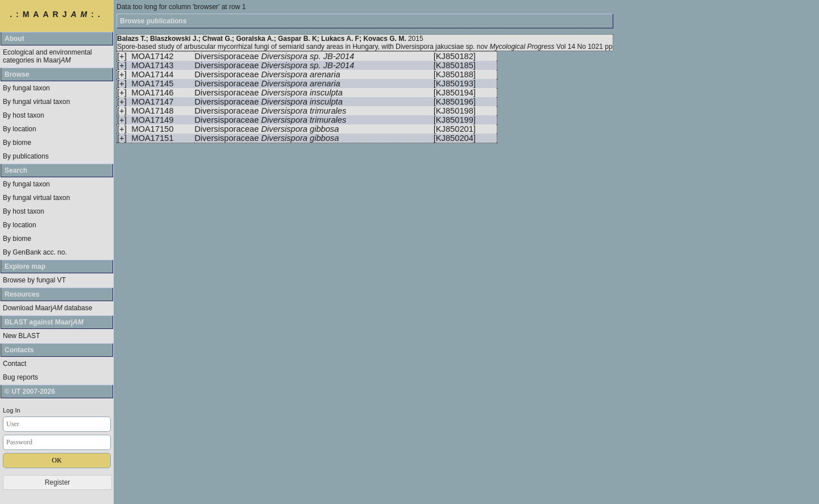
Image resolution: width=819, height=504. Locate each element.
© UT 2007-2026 (30, 391)
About (14, 39)
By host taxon (24, 115)
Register (58, 482)
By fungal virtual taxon (36, 102)
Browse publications (153, 21)
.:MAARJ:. (57, 14)
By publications (26, 156)
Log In (12, 410)
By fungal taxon (26, 88)
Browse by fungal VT (34, 280)
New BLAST (21, 336)
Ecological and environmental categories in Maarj (47, 56)
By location (20, 129)
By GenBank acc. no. (35, 252)
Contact (14, 364)
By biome (17, 143)
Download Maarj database (47, 308)
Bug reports (20, 377)
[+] (122, 56)
